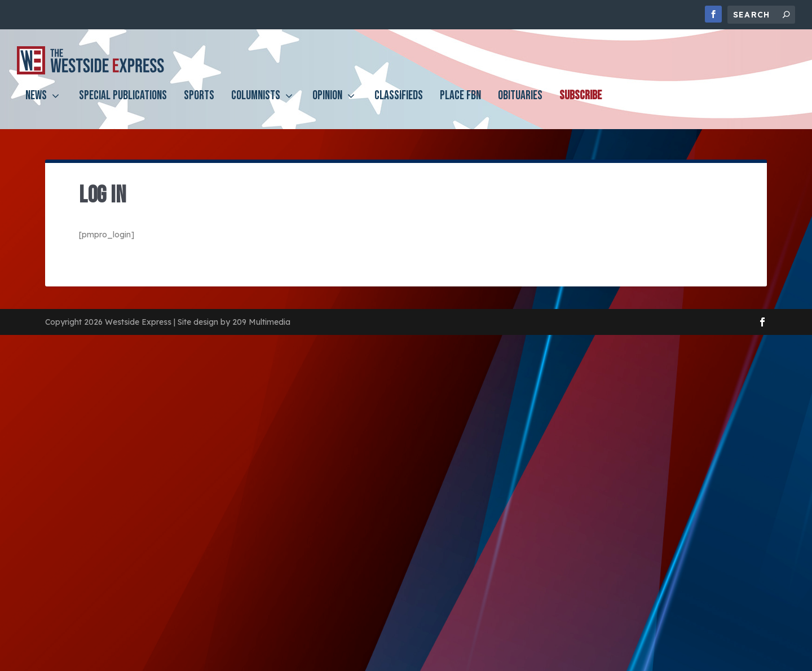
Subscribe (581, 105)
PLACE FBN (460, 105)
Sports (199, 105)
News (36, 105)
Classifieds (399, 105)
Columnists (256, 105)
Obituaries (520, 105)
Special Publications (123, 105)
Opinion (327, 105)
